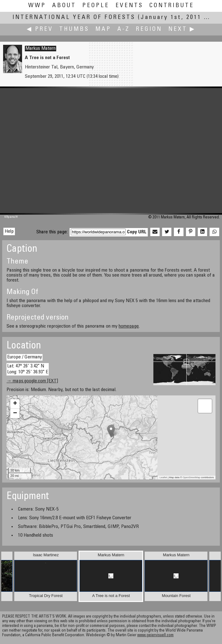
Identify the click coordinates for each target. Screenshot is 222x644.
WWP (37, 6)
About (64, 6)
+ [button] (15, 404)
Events (129, 6)
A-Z (124, 29)
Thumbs (74, 29)
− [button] (15, 413)
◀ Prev (40, 29)
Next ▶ (182, 29)
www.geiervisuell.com (155, 635)
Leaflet (163, 477)
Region (149, 29)
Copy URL (137, 232)
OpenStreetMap (191, 477)
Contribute (172, 6)
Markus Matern (41, 49)
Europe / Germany (25, 357)
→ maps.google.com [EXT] (32, 381)
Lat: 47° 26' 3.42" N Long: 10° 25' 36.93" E (28, 369)
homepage (129, 326)
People (96, 6)
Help (9, 231)
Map (103, 29)
